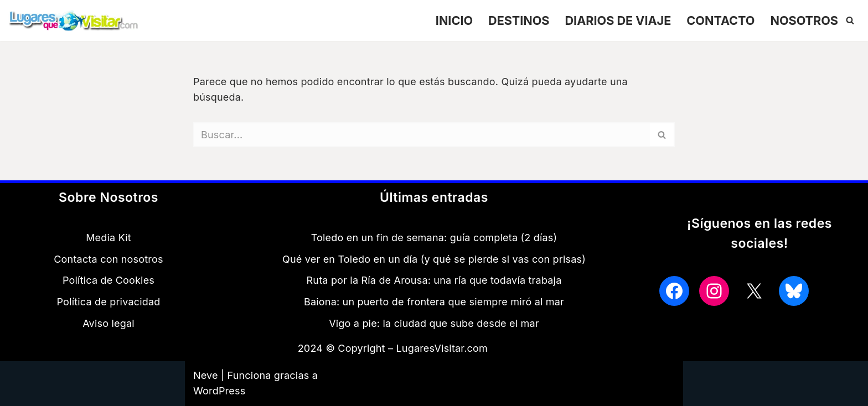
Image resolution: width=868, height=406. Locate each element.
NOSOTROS (804, 20)
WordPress (219, 391)
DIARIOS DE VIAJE (618, 20)
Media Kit (108, 238)
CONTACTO (720, 20)
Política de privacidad (108, 302)
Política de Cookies (108, 280)
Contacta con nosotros (108, 259)
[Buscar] (850, 20)
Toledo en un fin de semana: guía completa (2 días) (434, 238)
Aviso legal (108, 323)
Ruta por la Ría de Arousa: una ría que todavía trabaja (434, 280)
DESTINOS (519, 20)
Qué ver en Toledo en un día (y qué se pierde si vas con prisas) (434, 259)
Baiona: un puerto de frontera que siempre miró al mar (434, 302)
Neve (206, 375)
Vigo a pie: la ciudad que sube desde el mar (434, 323)
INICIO (454, 20)
